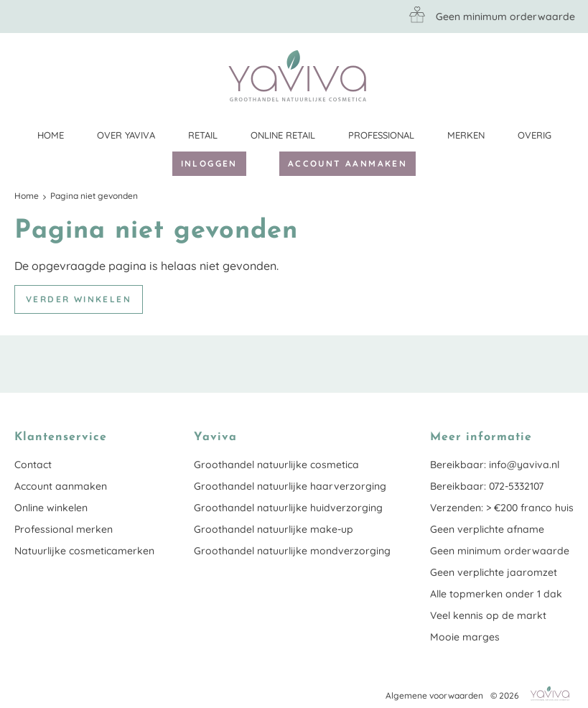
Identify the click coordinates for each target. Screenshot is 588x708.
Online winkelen (51, 508)
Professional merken (64, 529)
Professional (381, 135)
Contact (33, 465)
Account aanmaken (347, 163)
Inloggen (209, 163)
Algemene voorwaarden (434, 695)
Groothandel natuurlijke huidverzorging (288, 508)
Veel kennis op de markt (488, 615)
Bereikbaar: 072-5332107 (487, 486)
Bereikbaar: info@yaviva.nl (495, 465)
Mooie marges (465, 637)
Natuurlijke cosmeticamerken (84, 551)
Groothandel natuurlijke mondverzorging (292, 551)
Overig (535, 135)
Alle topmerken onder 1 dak (496, 594)
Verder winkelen (79, 299)
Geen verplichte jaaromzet (494, 572)
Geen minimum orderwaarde (500, 551)
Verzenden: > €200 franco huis (502, 508)
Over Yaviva (126, 135)
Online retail (283, 135)
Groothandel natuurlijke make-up (274, 529)
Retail (203, 135)
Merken (466, 135)
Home (51, 135)
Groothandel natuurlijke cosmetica (276, 465)
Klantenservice (563, 75)
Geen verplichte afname (487, 529)
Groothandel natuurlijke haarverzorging (290, 486)
